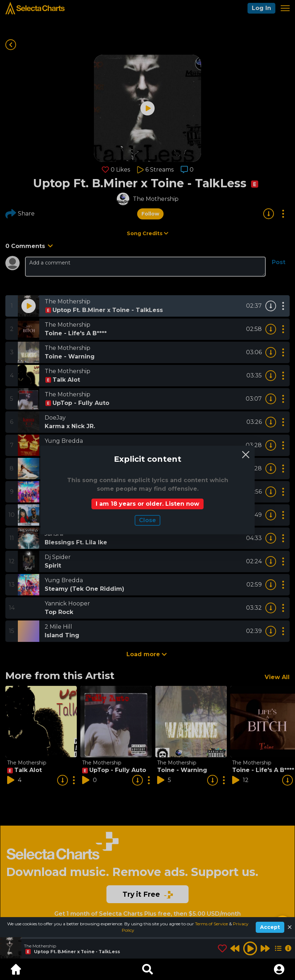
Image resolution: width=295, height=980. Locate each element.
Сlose (147, 520)
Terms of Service (212, 924)
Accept (270, 927)
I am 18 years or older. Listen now (147, 504)
